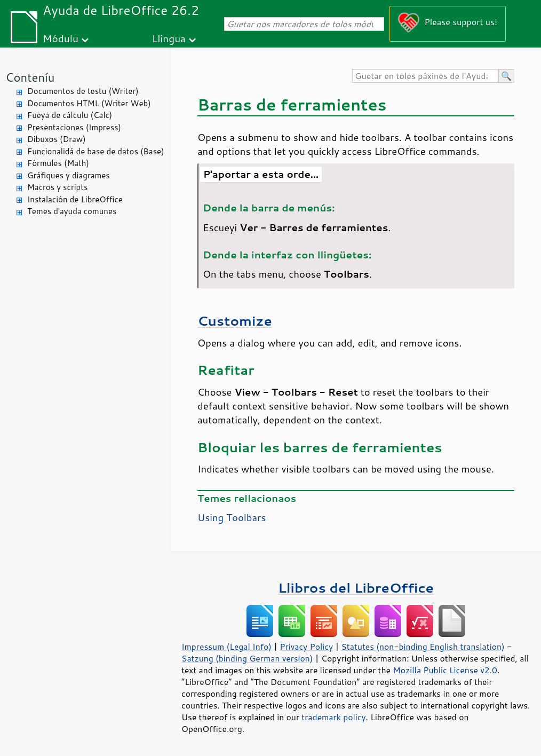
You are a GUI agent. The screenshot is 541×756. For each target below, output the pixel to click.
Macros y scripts (57, 187)
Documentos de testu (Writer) (83, 91)
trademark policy (333, 717)
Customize (235, 321)
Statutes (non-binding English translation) (423, 647)
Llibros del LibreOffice (356, 588)
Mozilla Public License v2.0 (445, 670)
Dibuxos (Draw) (57, 139)
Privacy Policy (306, 647)
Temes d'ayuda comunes (72, 211)
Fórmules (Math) (58, 163)
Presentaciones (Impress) (74, 127)
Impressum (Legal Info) (226, 647)
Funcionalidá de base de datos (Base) (96, 151)
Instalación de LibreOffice (75, 199)
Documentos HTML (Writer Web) (89, 103)
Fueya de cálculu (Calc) (70, 115)
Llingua (169, 38)
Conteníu (30, 77)
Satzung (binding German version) (247, 658)
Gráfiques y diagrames (69, 175)
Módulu (61, 38)
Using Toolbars (232, 517)
